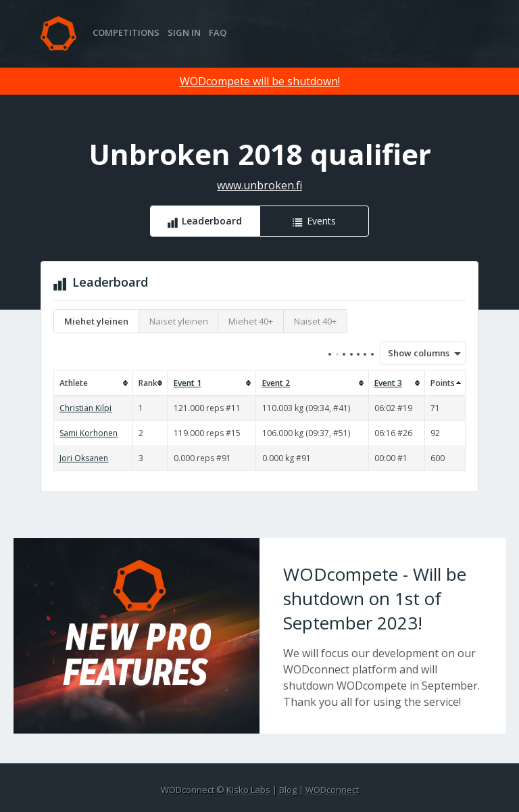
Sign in (184, 32)
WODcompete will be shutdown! (260, 81)
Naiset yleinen (179, 321)
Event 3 (388, 383)
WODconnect (332, 790)
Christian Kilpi (85, 408)
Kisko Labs (248, 790)
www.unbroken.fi (259, 185)
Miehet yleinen (96, 321)
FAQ (218, 32)
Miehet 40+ (251, 321)
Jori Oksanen (84, 458)
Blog (288, 790)
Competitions (126, 32)
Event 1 (188, 383)
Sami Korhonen (89, 433)
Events (321, 221)
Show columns (414, 353)
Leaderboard (212, 221)
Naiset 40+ (315, 321)
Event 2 (276, 383)
